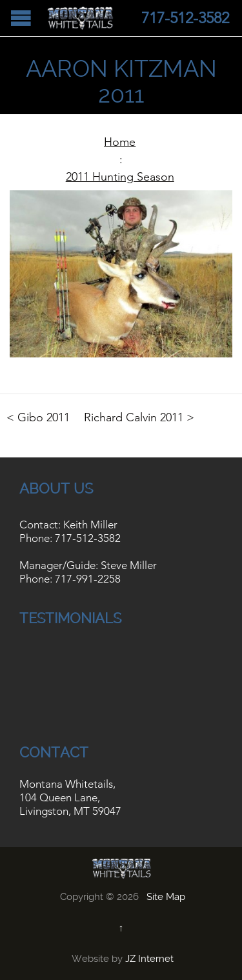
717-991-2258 (88, 579)
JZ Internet (149, 959)
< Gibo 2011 (38, 417)
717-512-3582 (88, 538)
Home (120, 142)
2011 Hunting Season (120, 177)
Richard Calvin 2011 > (139, 417)
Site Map (166, 897)
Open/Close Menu (21, 18)
